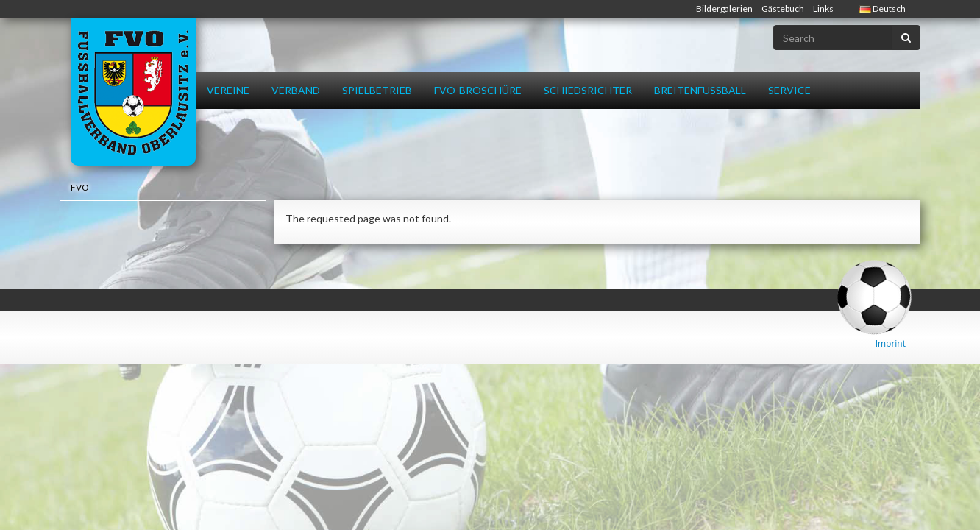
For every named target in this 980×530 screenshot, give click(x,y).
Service (789, 90)
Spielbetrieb (377, 90)
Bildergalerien (724, 8)
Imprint (891, 343)
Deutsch (883, 8)
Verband (296, 90)
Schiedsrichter (588, 90)
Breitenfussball (700, 90)
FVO (80, 187)
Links (823, 8)
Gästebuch (783, 8)
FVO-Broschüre (478, 90)
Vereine (228, 90)
